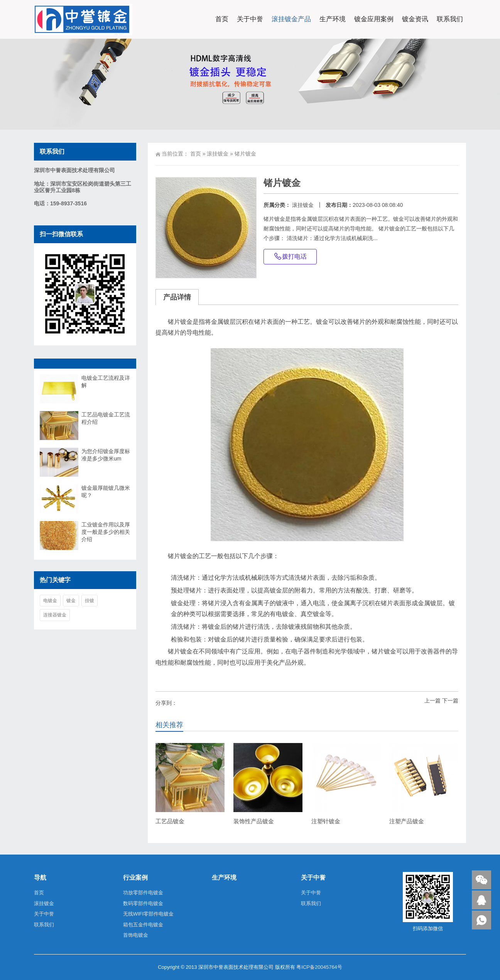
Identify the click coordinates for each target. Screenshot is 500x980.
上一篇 (432, 701)
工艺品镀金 (170, 821)
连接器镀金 (55, 615)
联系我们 (450, 19)
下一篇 (450, 701)
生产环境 (333, 19)
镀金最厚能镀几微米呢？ (106, 492)
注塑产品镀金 (407, 821)
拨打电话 (290, 256)
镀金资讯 (415, 19)
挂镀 (90, 601)
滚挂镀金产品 (291, 19)
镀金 (71, 601)
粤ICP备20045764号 (319, 967)
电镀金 (50, 601)
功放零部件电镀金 (143, 893)
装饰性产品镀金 (254, 821)
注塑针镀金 (326, 821)
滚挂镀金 (218, 154)
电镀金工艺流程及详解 (106, 382)
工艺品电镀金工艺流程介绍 (106, 418)
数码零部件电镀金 (143, 903)
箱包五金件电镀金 (143, 925)
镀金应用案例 (374, 19)
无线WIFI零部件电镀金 (148, 914)
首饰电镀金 (136, 935)
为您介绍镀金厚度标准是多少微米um (106, 455)
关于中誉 (250, 19)
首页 (222, 19)
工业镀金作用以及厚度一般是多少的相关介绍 (106, 532)
